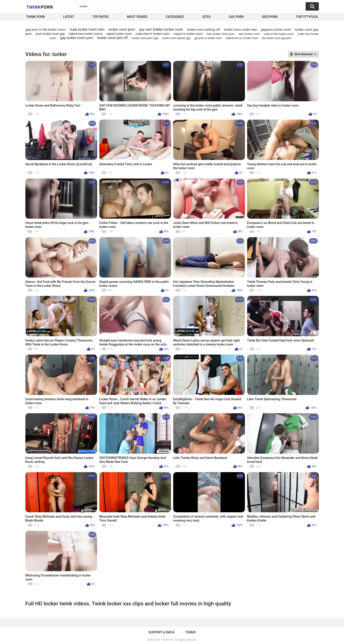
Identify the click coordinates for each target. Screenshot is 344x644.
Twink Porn (36, 17)
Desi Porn (270, 17)
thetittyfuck (307, 17)
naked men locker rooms (86, 34)
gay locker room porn (77, 38)
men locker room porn (221, 34)
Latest (69, 17)
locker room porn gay (145, 38)
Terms (190, 632)
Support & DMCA (161, 632)
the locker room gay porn (277, 38)
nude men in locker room (153, 34)
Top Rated (101, 17)
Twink (40, 7)
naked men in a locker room (242, 38)
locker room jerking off (203, 30)
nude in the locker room (279, 34)
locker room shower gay (176, 38)
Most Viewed (137, 17)
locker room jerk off (112, 38)
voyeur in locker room (188, 34)
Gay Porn (236, 17)
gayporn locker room (276, 30)
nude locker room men (87, 29)
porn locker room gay (50, 34)
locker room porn (122, 29)
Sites (206, 17)
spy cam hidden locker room (161, 29)
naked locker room (119, 34)
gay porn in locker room (208, 38)
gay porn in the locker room (46, 30)
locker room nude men (240, 30)
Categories (175, 17)
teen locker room (249, 34)
